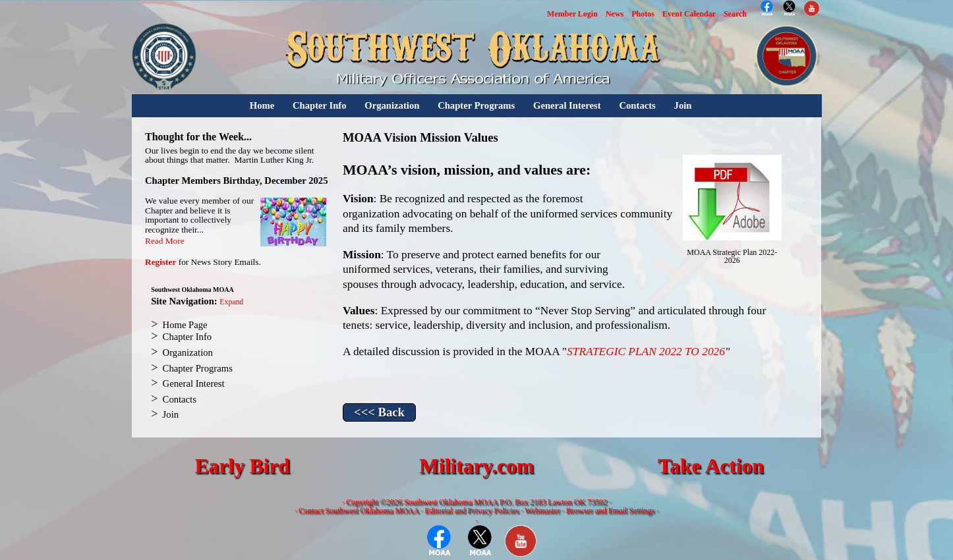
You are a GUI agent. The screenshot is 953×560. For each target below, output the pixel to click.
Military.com (476, 466)
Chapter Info (320, 105)
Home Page (185, 325)
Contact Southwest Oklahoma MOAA (359, 511)
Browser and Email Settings (610, 511)
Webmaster (542, 511)
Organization (392, 105)
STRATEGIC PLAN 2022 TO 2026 (646, 351)
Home (262, 105)
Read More (165, 241)
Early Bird (242, 466)
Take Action (711, 466)
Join (683, 105)
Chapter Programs (476, 105)
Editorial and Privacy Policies (472, 511)
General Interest (567, 105)
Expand (231, 302)
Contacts (637, 105)
